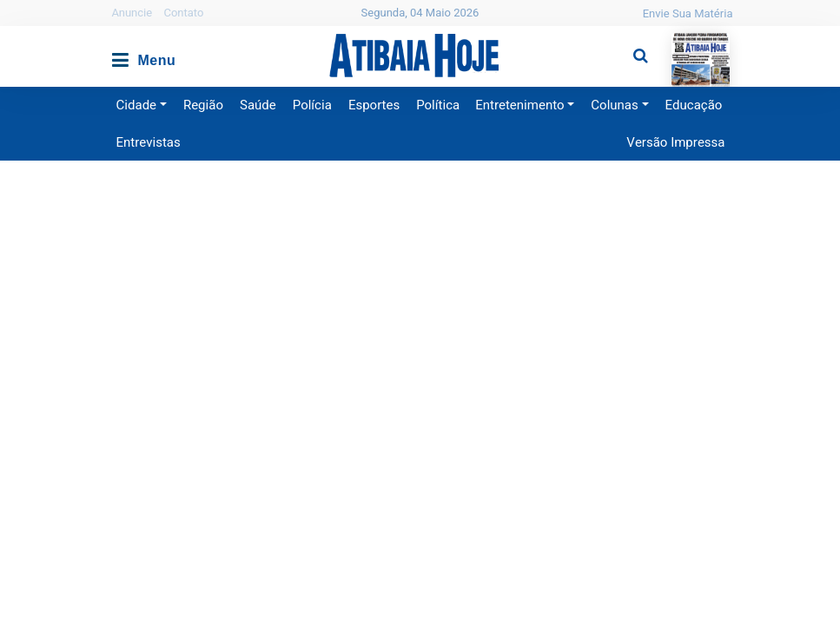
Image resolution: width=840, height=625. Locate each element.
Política (438, 105)
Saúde (258, 105)
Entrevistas (149, 142)
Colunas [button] (614, 105)
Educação (694, 105)
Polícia (312, 105)
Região (203, 105)
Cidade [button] (137, 105)
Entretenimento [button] (519, 105)
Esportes (374, 105)
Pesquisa (627, 42)
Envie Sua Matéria (688, 13)
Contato (183, 13)
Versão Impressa (675, 142)
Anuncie (132, 13)
